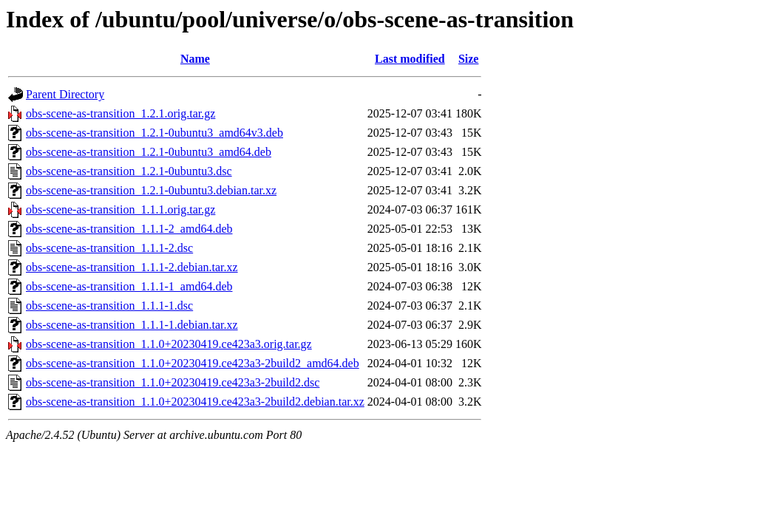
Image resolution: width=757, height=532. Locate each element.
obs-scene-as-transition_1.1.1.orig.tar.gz (120, 209)
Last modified (410, 59)
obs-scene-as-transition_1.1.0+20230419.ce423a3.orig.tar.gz (169, 344)
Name (195, 59)
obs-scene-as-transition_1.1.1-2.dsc (109, 248)
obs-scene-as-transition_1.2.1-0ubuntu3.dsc (129, 171)
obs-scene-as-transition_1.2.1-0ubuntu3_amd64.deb (149, 152)
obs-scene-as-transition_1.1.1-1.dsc (109, 306)
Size (469, 59)
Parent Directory (65, 94)
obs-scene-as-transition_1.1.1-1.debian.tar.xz (132, 325)
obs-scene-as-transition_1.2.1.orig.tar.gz (120, 113)
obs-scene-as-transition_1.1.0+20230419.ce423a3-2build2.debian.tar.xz (195, 402)
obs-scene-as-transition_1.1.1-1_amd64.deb (129, 286)
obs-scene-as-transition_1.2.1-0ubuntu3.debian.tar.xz (151, 190)
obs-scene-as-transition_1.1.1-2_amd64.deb (129, 229)
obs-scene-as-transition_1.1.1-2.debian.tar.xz (132, 267)
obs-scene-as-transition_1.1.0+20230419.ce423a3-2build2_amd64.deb (193, 363)
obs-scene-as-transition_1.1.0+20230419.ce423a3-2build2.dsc (173, 382)
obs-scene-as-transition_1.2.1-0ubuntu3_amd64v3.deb (155, 133)
